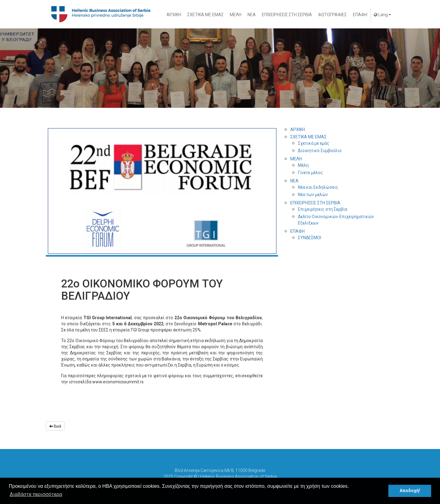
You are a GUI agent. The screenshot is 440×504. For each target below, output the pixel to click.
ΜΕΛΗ (236, 15)
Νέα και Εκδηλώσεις (318, 187)
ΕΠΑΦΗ (360, 15)
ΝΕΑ (252, 15)
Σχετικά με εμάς (314, 143)
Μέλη (303, 165)
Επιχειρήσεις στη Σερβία (323, 209)
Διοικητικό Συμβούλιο (320, 151)
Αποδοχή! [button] (410, 491)
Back (55, 426)
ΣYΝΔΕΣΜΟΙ (310, 238)
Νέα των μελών (313, 195)
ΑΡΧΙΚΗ (174, 15)
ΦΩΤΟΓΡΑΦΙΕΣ (332, 15)
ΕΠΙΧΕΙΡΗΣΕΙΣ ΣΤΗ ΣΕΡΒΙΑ (287, 15)
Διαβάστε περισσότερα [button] (36, 494)
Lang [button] (382, 15)
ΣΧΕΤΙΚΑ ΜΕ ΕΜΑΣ (205, 15)
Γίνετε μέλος (310, 173)
